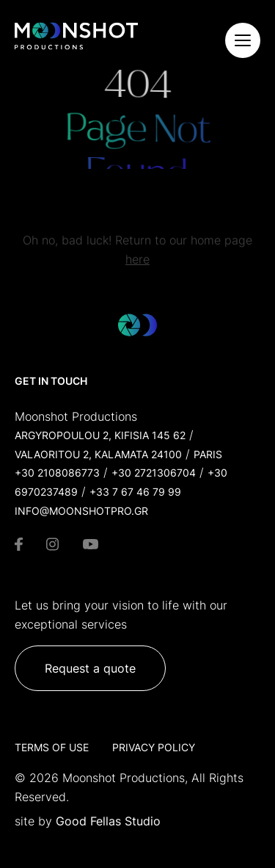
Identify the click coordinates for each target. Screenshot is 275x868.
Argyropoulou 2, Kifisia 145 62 (100, 435)
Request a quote (90, 668)
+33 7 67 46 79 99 (135, 492)
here (137, 262)
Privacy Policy (154, 747)
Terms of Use (52, 747)
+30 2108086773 (57, 473)
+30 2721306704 (154, 473)
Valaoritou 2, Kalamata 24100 (98, 454)
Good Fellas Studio (108, 821)
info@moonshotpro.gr (81, 511)
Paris (208, 454)
